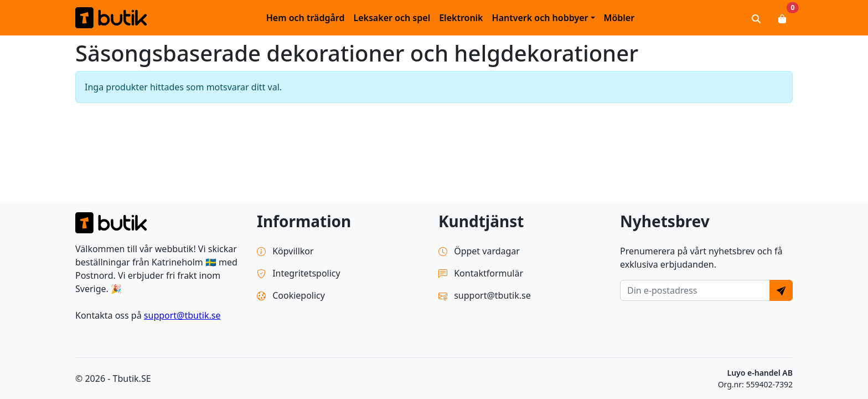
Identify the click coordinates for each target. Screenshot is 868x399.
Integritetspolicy (299, 273)
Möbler (619, 18)
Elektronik (461, 18)
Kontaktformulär (481, 273)
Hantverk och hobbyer (540, 18)
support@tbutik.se (182, 315)
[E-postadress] (695, 290)
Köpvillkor (285, 251)
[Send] (781, 290)
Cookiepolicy (291, 295)
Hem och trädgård (306, 18)
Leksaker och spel (392, 18)
